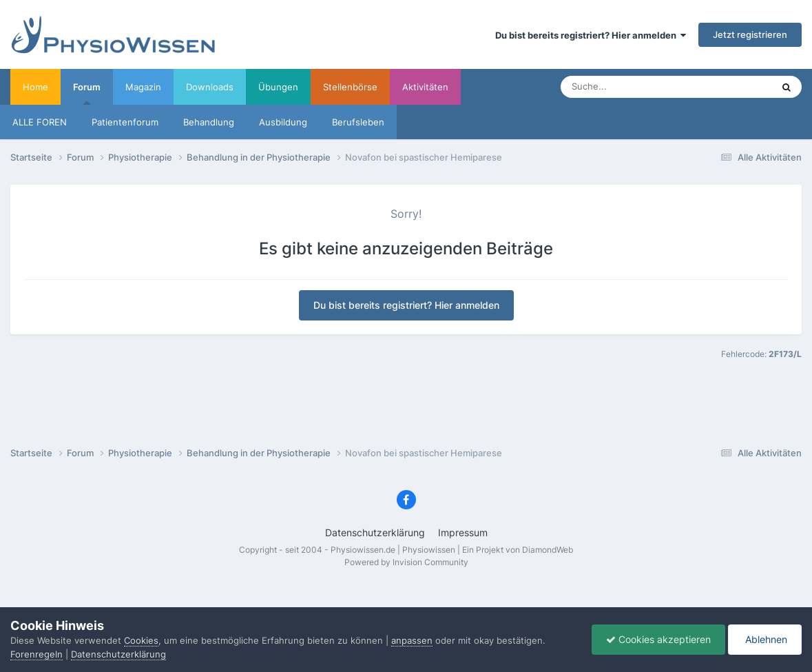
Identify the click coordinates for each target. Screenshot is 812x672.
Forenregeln (37, 654)
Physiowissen (429, 550)
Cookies (141, 640)
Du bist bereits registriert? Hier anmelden (591, 35)
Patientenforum (125, 122)
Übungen (278, 87)
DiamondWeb (548, 550)
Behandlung (209, 122)
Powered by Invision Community (406, 562)
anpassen (412, 640)
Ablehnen (765, 639)
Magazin (143, 87)
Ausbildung (283, 122)
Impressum (463, 532)
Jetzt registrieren (750, 34)
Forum (87, 93)
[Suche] (633, 87)
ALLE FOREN (40, 122)
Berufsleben (358, 122)
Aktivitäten (425, 87)
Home (35, 87)
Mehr (485, 87)
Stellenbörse (350, 87)
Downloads (210, 87)
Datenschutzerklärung (375, 532)
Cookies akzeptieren (658, 639)
